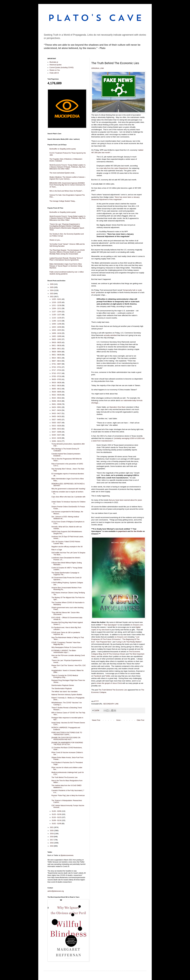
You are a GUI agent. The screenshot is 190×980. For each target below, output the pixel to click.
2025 (52, 287)
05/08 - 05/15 (57, 401)
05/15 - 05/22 (57, 398)
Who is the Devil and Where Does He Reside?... (66, 191)
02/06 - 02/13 (57, 441)
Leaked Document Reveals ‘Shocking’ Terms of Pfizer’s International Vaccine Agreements (66, 259)
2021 (52, 827)
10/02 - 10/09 (57, 336)
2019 (52, 834)
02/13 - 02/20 (57, 438)
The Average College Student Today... (63, 201)
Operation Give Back (118, 407)
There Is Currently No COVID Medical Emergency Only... (65, 676)
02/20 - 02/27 (57, 435)
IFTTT (96, 701)
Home (118, 720)
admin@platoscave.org (56, 891)
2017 (52, 840)
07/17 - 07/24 (57, 370)
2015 (52, 846)
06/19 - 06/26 (57, 383)
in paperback (121, 531)
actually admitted (110, 335)
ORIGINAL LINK (98, 68)
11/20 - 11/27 (57, 315)
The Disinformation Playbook (62, 689)
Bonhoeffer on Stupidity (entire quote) (63, 149)
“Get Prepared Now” (104, 642)
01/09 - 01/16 (57, 820)
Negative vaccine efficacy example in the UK (67, 547)
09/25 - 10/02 (57, 339)
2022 (52, 297)
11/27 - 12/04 (57, 312)
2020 (52, 831)
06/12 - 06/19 (57, 386)
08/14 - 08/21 (57, 358)
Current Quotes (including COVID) (61, 68)
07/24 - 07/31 (57, 367)
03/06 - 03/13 (57, 429)
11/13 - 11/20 (57, 318)
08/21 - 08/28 (57, 355)
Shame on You (55, 70)
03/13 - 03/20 (57, 426)
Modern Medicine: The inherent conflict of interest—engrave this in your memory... (68, 178)
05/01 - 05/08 (57, 404)
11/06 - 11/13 (57, 321)
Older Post (140, 720)
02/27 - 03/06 (57, 432)
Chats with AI (54, 73)
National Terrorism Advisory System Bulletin (67, 695)
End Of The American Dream (114, 654)
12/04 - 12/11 (57, 308)
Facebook (98, 676)
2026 (52, 284)
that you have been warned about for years (125, 500)
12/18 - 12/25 (57, 302)
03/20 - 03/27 (57, 423)
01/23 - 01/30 (57, 814)
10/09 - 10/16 (57, 333)
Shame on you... (55, 240)
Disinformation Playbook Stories (63, 685)
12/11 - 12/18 (57, 305)
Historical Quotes (55, 65)
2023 (52, 294)
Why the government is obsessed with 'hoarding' (68, 489)
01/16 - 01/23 (57, 817)
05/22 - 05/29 (57, 395)
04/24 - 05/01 (57, 407)
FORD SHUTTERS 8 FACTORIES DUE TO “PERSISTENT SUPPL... (67, 734)
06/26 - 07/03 (57, 379)
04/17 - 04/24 (57, 410)
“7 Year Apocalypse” (109, 625)
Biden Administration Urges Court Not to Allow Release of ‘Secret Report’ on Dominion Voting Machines (66, 266)
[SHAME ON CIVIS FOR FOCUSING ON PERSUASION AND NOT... (66, 739)
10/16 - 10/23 (57, 330)
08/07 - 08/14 (57, 361)
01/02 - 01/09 (57, 824)
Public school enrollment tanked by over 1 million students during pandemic (67, 273)
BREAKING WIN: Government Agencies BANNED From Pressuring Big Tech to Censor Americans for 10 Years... (67, 185)
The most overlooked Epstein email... (62, 173)
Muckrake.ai (54, 62)
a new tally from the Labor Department (113, 168)
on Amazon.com (137, 625)
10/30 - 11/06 (57, 324)
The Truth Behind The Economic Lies (113, 690)
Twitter (108, 676)
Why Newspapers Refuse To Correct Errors (67, 647)
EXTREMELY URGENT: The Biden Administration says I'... (64, 651)
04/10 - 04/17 (57, 413)
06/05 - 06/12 (57, 389)
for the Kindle (137, 531)
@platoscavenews (67, 855)
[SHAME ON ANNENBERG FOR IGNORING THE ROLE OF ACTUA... (67, 744)
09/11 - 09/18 (57, 346)
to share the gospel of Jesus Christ (109, 683)
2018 (52, 837)
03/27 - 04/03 (57, 420)
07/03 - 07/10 (57, 376)
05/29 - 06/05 (57, 392)
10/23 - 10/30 (57, 327)
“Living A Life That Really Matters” (129, 642)
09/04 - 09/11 (57, 349)
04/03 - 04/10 (57, 416)
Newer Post (96, 720)
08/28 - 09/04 (57, 352)
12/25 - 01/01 (57, 299)
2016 (52, 843)
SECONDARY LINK (111, 704)
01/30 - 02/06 (57, 811)
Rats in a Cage (57, 550)
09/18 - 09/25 (57, 342)
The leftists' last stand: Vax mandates (65, 692)
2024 (52, 290)
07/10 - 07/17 (57, 373)
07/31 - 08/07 (57, 364)
